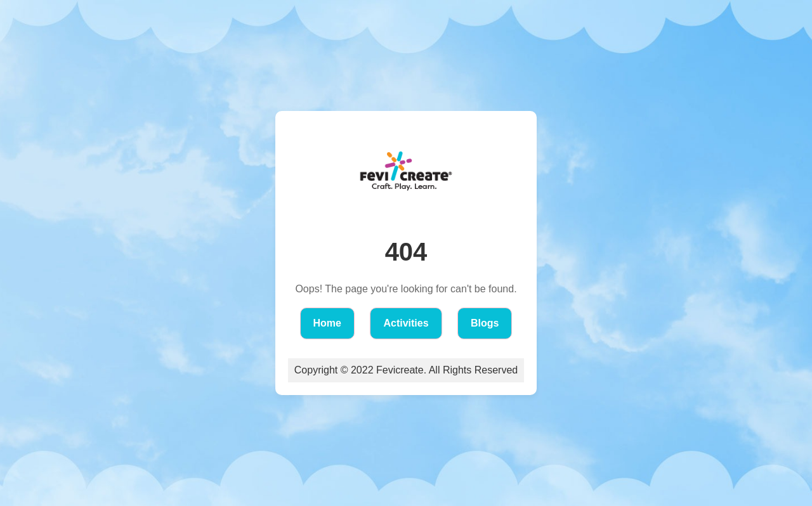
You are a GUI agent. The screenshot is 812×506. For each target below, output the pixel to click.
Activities (406, 323)
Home (327, 323)
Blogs (485, 323)
